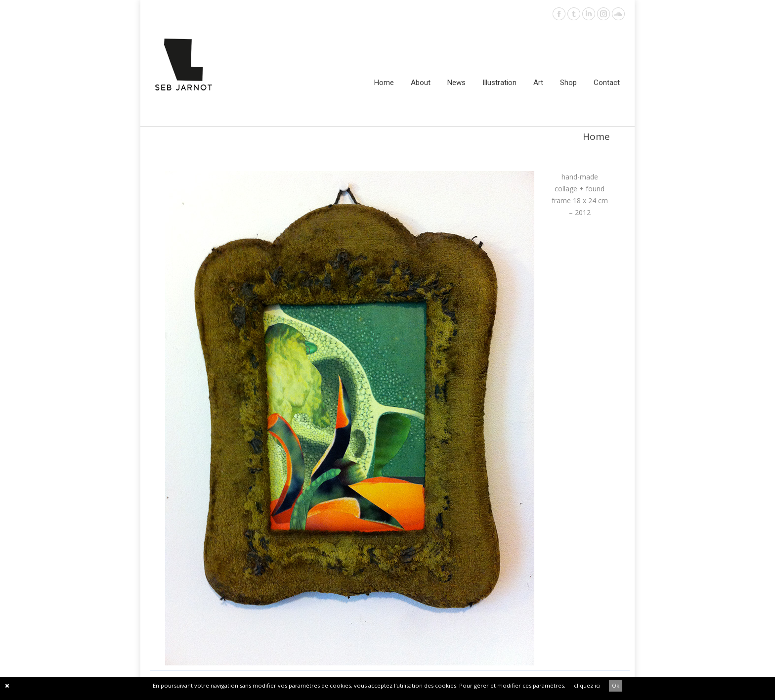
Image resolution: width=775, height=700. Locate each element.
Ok (616, 685)
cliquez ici (587, 685)
